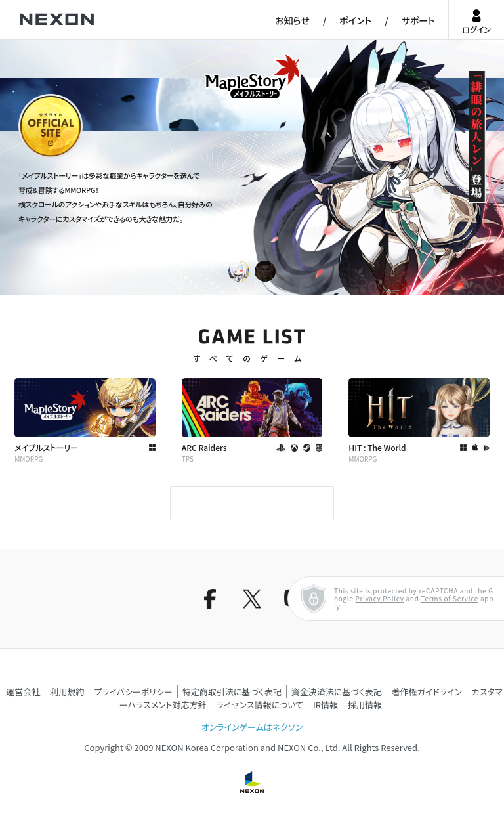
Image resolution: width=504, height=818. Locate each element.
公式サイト (43, 157)
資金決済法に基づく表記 (337, 692)
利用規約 (67, 692)
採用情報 (365, 705)
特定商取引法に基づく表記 (232, 692)
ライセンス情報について (260, 705)
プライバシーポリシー (133, 692)
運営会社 (23, 692)
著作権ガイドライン (427, 692)
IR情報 (325, 705)
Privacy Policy (380, 598)
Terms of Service (450, 598)
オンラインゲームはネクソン (252, 727)
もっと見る (252, 503)
